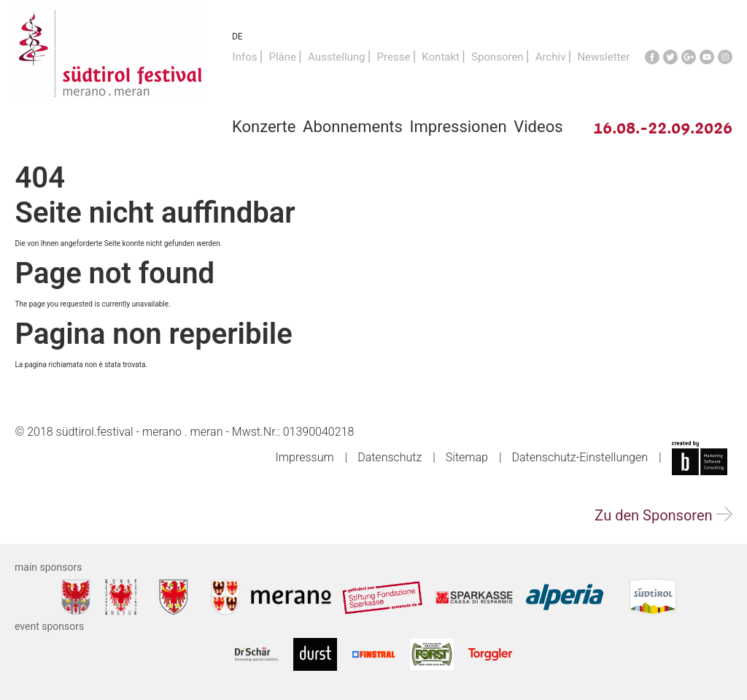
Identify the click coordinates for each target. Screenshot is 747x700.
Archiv (551, 57)
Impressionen (458, 127)
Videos (538, 127)
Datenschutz (390, 457)
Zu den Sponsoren (663, 515)
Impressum (305, 457)
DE (237, 36)
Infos (245, 57)
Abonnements (353, 127)
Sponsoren (498, 57)
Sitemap (467, 457)
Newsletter (603, 57)
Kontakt (441, 57)
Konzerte (264, 127)
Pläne (282, 57)
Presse (394, 57)
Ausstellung (337, 57)
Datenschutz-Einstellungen (580, 457)
